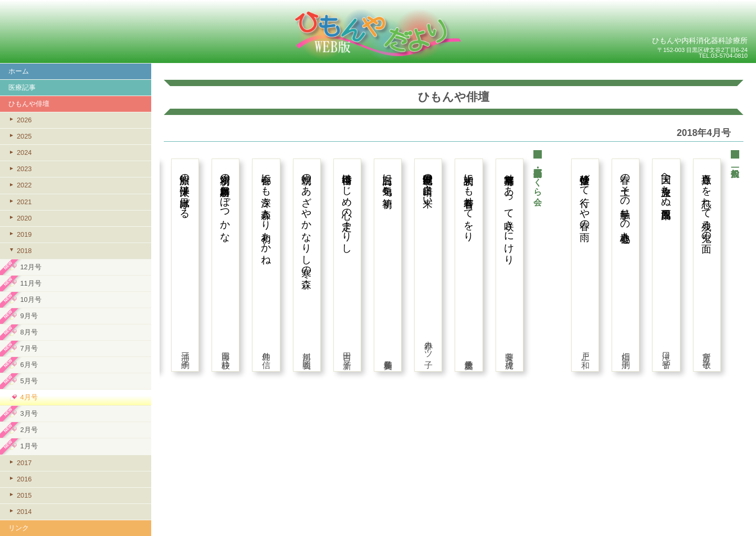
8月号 (29, 332)
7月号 (29, 348)
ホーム (19, 71)
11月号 (30, 283)
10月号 (30, 299)
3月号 (29, 413)
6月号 (29, 365)
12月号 (30, 267)
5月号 (29, 381)
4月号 (29, 397)
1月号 (29, 446)
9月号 (29, 316)
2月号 (29, 430)
